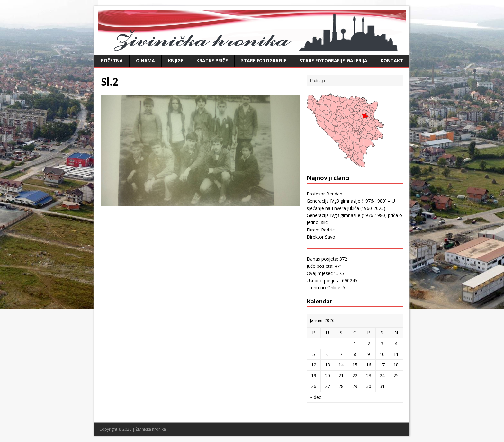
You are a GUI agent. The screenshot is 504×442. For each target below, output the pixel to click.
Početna (112, 61)
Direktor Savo (321, 237)
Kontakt (392, 61)
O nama (145, 61)
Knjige (176, 61)
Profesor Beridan (324, 194)
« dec (316, 397)
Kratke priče (212, 61)
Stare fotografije (264, 61)
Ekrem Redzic (321, 230)
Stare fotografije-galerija (333, 61)
